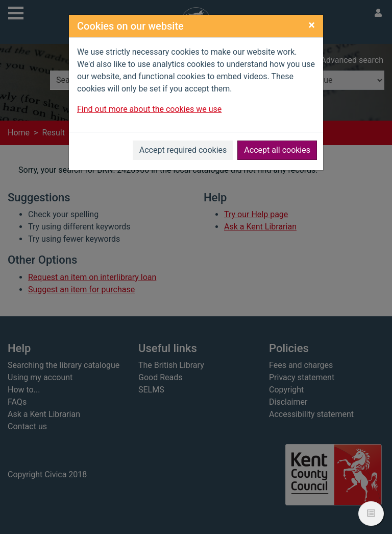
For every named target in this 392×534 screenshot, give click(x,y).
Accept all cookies (277, 150)
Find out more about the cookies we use (149, 109)
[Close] (312, 25)
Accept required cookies (183, 150)
